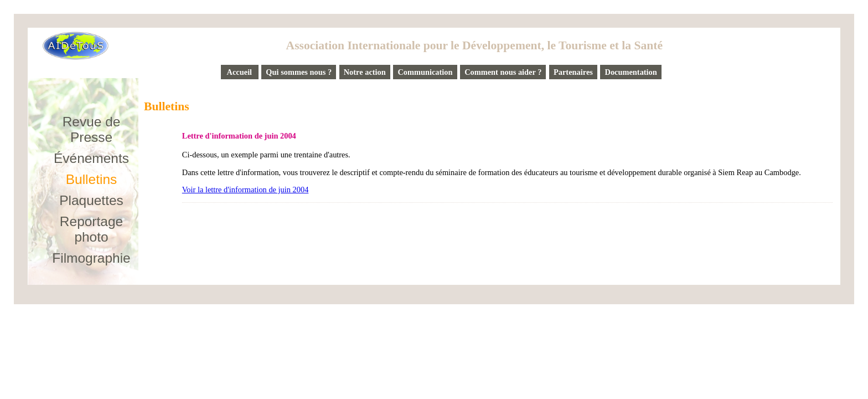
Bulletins (92, 179)
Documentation (631, 72)
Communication (425, 72)
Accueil (240, 72)
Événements (91, 158)
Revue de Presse (92, 129)
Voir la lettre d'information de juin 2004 (246, 190)
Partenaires (573, 72)
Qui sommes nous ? (299, 72)
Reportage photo (91, 229)
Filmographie (91, 258)
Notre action (365, 72)
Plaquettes (91, 200)
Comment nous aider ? (503, 72)
